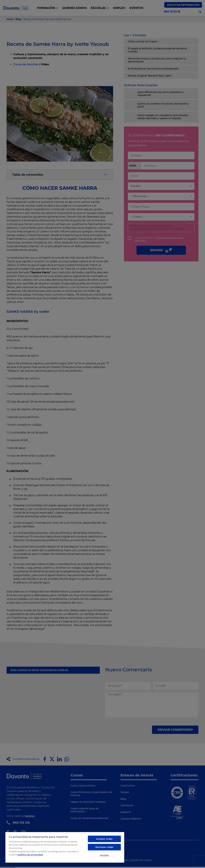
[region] (65, 847)
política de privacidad (30, 855)
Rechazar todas (104, 847)
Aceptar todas (104, 839)
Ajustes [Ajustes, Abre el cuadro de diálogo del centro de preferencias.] (104, 855)
